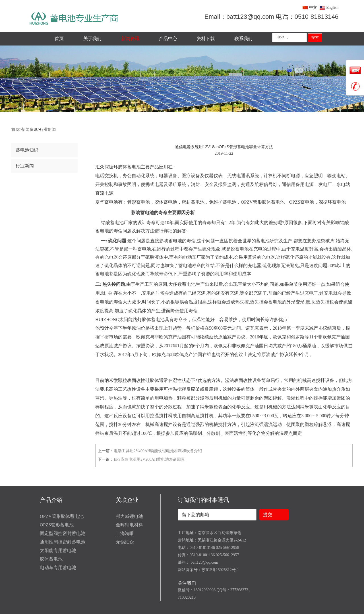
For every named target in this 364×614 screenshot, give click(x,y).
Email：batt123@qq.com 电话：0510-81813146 (271, 17)
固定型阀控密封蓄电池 (63, 533)
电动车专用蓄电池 (58, 568)
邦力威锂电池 (129, 516)
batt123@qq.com (204, 562)
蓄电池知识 (27, 150)
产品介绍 (51, 500)
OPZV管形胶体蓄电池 (62, 516)
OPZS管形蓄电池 (57, 525)
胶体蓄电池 (51, 559)
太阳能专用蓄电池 (58, 550)
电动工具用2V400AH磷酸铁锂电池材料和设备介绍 (158, 451)
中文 (313, 8)
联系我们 (243, 39)
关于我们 (92, 39)
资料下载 (206, 39)
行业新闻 (48, 130)
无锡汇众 (125, 542)
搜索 (315, 37)
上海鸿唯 (125, 533)
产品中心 (168, 39)
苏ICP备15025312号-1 (220, 570)
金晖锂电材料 (129, 525)
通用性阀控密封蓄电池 (63, 542)
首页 (59, 39)
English (332, 8)
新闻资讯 (130, 39)
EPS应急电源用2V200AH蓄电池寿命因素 (149, 459)
